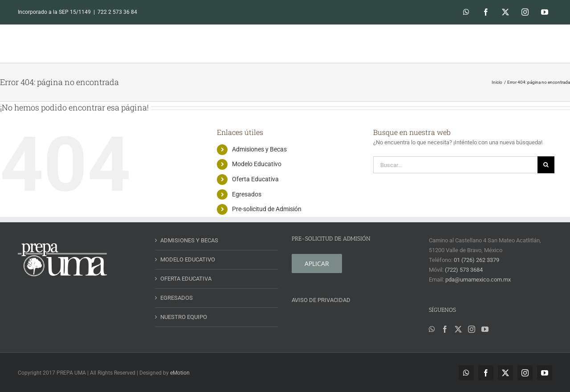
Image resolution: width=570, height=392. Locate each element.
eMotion (180, 373)
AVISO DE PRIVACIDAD (321, 300)
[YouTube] (485, 329)
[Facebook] (445, 329)
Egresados (247, 194)
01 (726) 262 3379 (476, 260)
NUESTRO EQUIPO (184, 317)
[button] (539, 43)
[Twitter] (458, 329)
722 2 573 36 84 (117, 12)
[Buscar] (546, 165)
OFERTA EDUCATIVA (186, 279)
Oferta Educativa (255, 179)
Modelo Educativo (257, 164)
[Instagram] (472, 329)
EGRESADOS (177, 298)
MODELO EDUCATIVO (188, 259)
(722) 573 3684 (464, 270)
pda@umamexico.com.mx (478, 280)
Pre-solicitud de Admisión (267, 209)
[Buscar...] (455, 165)
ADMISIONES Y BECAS (189, 240)
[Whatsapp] (432, 329)
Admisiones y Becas (259, 149)
